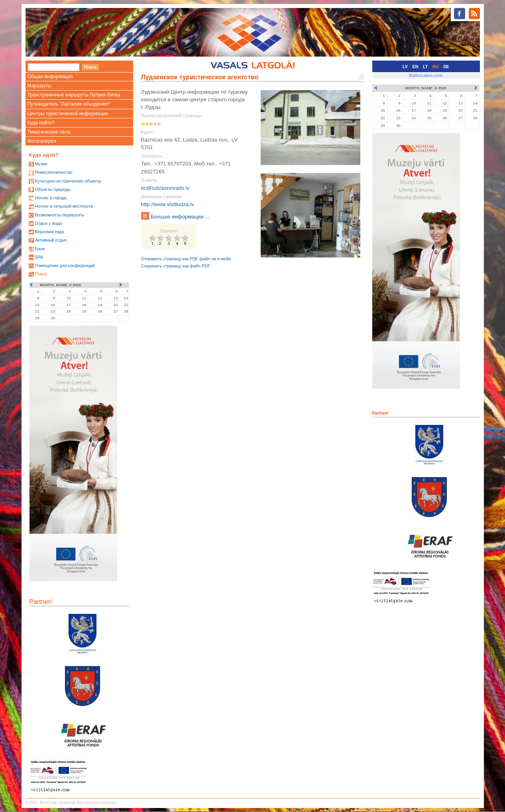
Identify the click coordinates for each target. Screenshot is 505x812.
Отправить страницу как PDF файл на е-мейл (186, 259)
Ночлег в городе (51, 198)
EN (416, 67)
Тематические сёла (49, 132)
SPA (39, 257)
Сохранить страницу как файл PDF (176, 266)
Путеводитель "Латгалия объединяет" (69, 104)
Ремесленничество (53, 172)
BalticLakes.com (426, 75)
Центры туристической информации (68, 114)
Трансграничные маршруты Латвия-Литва (74, 95)
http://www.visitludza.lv (168, 204)
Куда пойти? (41, 123)
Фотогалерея (42, 141)
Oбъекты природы (53, 189)
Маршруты (39, 86)
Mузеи (41, 164)
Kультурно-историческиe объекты (68, 181)
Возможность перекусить (59, 215)
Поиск (41, 274)
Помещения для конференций (65, 265)
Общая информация (50, 77)
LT (425, 67)
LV (405, 67)
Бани (40, 249)
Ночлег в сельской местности (64, 206)
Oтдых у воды (48, 223)
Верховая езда (49, 232)
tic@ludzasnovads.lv (165, 188)
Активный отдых (51, 240)
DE (446, 67)
